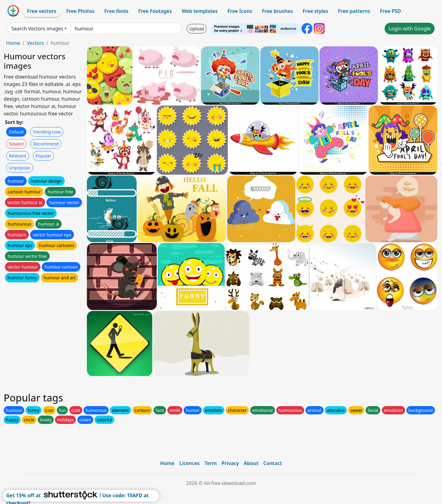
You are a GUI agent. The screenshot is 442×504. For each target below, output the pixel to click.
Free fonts (116, 11)
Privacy (230, 463)
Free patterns (354, 11)
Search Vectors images (37, 29)
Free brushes (277, 11)
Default (16, 132)
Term (211, 463)
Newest (16, 144)
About (251, 463)
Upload (197, 29)
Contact (273, 463)
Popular (43, 156)
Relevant (18, 156)
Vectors (35, 43)
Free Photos (80, 11)
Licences (189, 463)
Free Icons (240, 11)
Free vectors (42, 11)
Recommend (46, 144)
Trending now (47, 132)
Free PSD (390, 11)
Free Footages (155, 11)
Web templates (200, 11)
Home (13, 43)
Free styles (315, 11)
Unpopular (20, 168)
